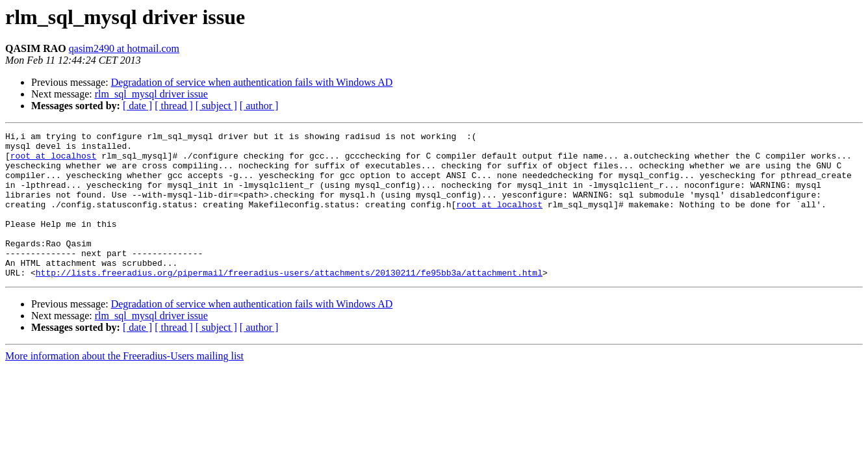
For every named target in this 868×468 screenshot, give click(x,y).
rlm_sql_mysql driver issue (151, 94)
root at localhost (54, 161)
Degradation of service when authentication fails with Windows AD (252, 82)
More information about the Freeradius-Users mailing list (124, 385)
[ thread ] (174, 106)
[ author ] (259, 106)
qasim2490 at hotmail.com (124, 48)
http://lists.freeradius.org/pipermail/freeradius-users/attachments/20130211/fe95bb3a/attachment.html (289, 302)
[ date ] (137, 106)
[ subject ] (216, 106)
